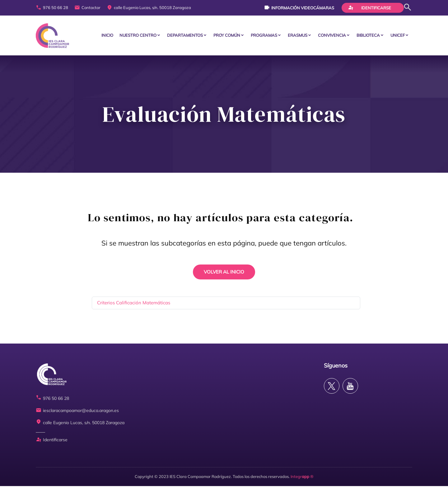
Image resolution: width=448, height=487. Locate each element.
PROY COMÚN (227, 36)
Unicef (398, 36)
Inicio (107, 36)
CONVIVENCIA (332, 36)
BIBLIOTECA (368, 36)
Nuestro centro (138, 36)
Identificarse (370, 7)
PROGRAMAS (264, 36)
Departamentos (185, 36)
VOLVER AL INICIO (224, 273)
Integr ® (302, 477)
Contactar (87, 8)
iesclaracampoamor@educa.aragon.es (77, 412)
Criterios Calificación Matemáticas (134, 304)
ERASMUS (298, 36)
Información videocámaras (299, 7)
